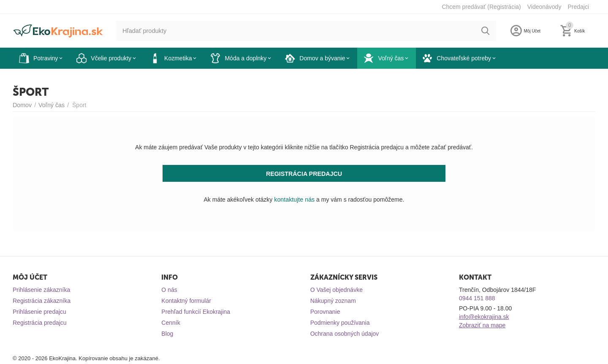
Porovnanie (325, 312)
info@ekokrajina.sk (484, 317)
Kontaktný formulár (186, 301)
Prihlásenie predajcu (39, 312)
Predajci (578, 7)
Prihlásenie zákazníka (41, 290)
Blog (167, 334)
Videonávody (544, 7)
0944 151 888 (477, 298)
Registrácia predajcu (40, 323)
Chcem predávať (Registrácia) (481, 7)
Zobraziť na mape (482, 325)
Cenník (171, 323)
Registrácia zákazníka (42, 301)
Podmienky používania (340, 323)
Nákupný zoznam (333, 301)
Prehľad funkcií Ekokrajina (196, 312)
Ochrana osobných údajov (345, 334)
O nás (169, 290)
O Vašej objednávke (337, 290)
